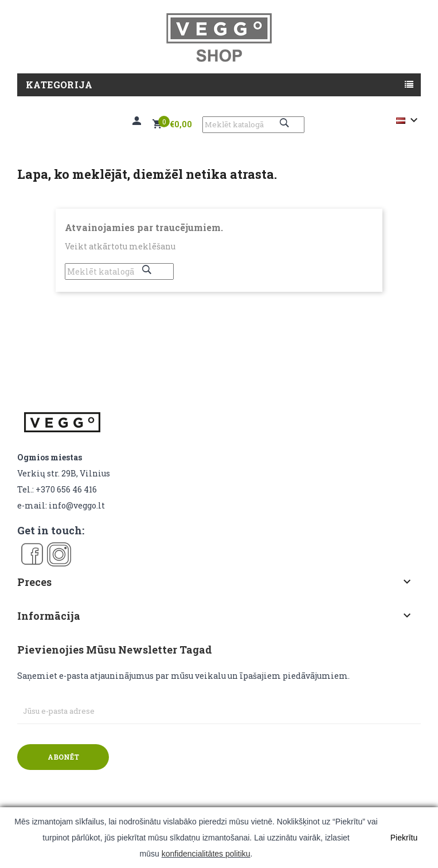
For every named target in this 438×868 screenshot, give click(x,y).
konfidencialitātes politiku (206, 854)
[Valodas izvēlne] (408, 120)
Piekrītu (404, 838)
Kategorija (59, 85)
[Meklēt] (253, 125)
